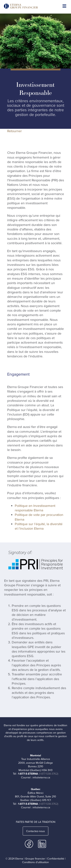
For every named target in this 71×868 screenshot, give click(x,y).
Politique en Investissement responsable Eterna (35, 508)
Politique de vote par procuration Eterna (39, 517)
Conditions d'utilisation (35, 862)
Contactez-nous (35, 831)
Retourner (14, 131)
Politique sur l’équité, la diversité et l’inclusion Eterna (39, 526)
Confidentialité (56, 859)
